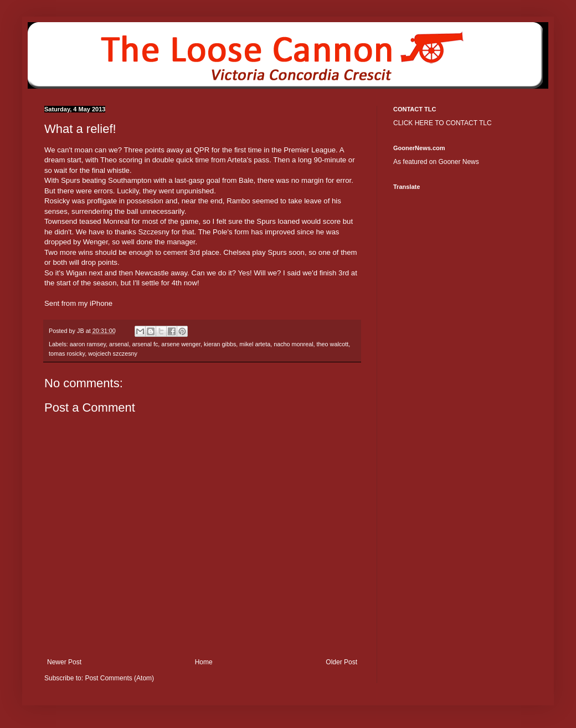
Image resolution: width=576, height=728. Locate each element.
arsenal (119, 344)
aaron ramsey (88, 344)
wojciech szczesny (113, 353)
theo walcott (333, 344)
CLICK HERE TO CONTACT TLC (443, 123)
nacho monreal (293, 344)
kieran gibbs (220, 344)
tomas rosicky (67, 353)
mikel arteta (255, 344)
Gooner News (458, 162)
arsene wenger (181, 344)
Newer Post (64, 662)
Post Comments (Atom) (119, 678)
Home (204, 662)
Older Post (341, 662)
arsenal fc (145, 344)
